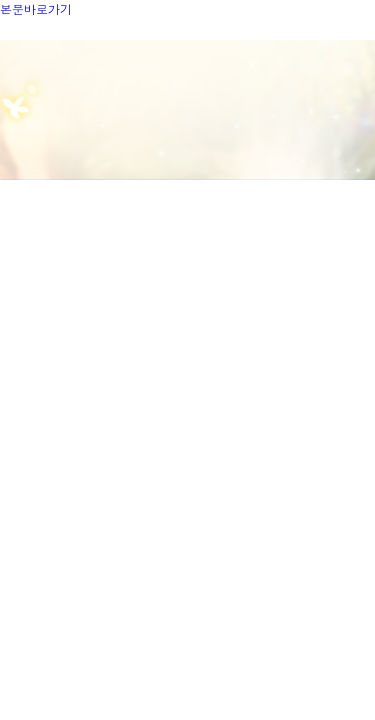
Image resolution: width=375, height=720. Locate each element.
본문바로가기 (36, 8)
